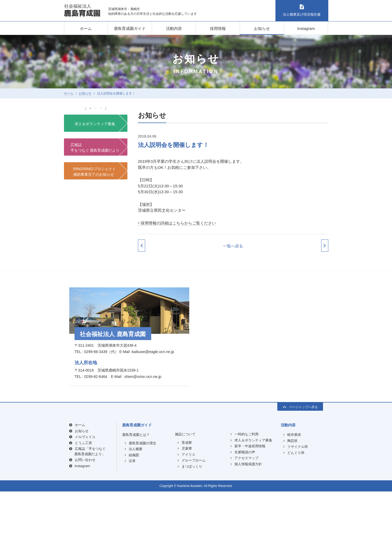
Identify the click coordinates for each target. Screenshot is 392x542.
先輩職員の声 (245, 502)
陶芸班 (292, 491)
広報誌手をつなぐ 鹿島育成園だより (95, 265)
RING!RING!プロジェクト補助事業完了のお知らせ (95, 289)
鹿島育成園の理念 (142, 493)
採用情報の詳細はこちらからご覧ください (178, 223)
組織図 (134, 505)
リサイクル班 (298, 497)
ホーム (86, 28)
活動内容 (174, 28)
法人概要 (136, 500)
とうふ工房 (83, 493)
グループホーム (194, 511)
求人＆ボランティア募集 (95, 241)
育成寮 (187, 493)
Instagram (306, 28)
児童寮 (187, 499)
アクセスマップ (246, 509)
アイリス (188, 505)
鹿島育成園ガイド (130, 28)
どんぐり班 (296, 503)
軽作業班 (294, 485)
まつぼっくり (192, 517)
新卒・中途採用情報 (250, 497)
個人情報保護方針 (248, 514)
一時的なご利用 (246, 485)
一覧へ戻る (233, 246)
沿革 (132, 511)
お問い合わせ (85, 510)
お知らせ (262, 28)
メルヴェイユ (85, 487)
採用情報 (218, 28)
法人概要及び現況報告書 (302, 10)
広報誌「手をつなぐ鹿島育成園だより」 (90, 502)
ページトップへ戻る (300, 457)
